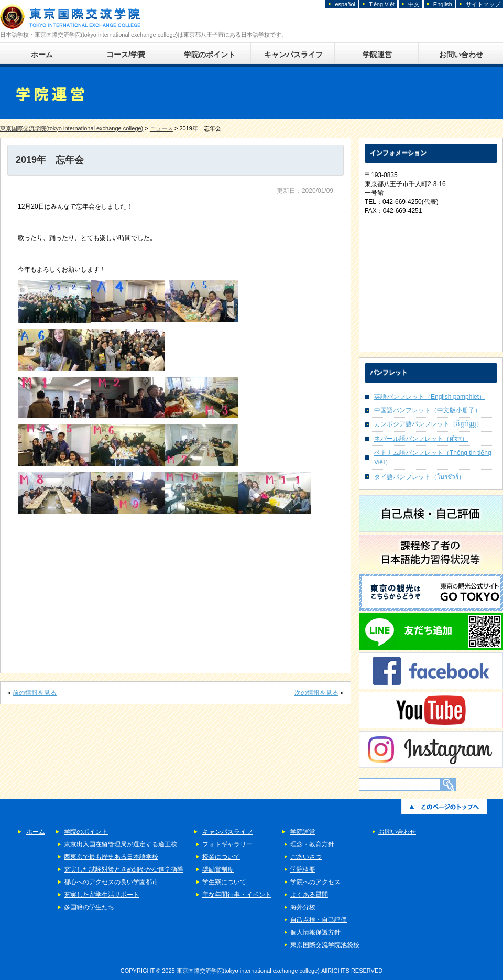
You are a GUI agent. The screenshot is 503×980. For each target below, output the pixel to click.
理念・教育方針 (312, 844)
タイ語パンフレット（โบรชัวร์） (419, 477)
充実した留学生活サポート (102, 895)
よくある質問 (309, 895)
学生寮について (224, 882)
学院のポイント (210, 55)
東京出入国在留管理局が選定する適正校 (121, 844)
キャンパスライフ (293, 55)
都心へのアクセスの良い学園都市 (111, 882)
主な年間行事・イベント (237, 895)
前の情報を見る (35, 693)
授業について (221, 857)
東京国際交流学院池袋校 (325, 945)
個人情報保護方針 (315, 932)
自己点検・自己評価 (319, 920)
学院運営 (377, 55)
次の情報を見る (316, 693)
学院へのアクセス (315, 882)
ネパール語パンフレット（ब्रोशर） (421, 439)
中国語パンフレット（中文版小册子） (428, 410)
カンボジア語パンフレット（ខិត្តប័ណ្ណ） (428, 424)
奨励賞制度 (218, 869)
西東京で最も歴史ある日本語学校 (111, 857)
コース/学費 (126, 55)
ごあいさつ (306, 857)
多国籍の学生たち (89, 907)
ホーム (42, 55)
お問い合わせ (461, 55)
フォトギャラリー (227, 844)
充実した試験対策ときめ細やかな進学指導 (124, 869)
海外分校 (303, 907)
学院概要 (303, 869)
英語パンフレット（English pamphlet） (430, 397)
